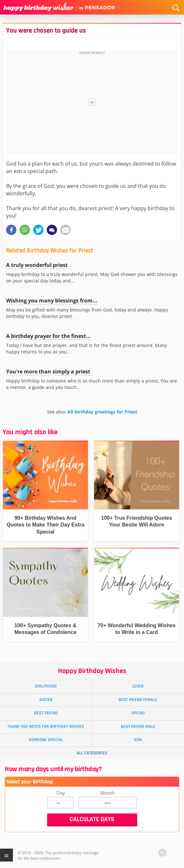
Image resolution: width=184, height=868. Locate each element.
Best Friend (46, 713)
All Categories (92, 753)
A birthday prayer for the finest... (48, 336)
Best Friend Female (138, 700)
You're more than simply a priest (48, 372)
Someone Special (46, 740)
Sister (46, 700)
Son (138, 740)
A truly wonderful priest (37, 265)
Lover (138, 686)
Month (107, 793)
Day (61, 793)
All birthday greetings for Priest (102, 412)
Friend (138, 713)
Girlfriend (46, 686)
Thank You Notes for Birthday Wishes (46, 727)
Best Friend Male (138, 727)
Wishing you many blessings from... (52, 301)
